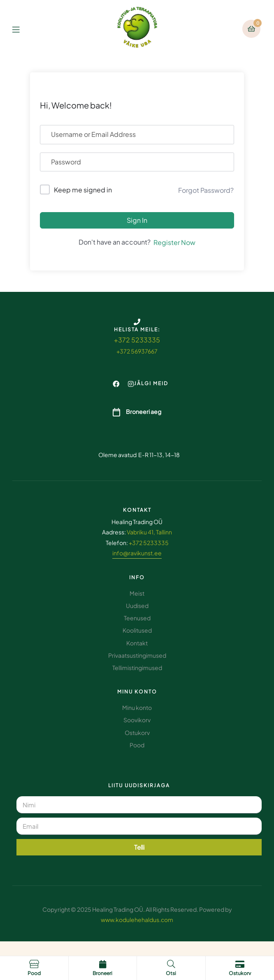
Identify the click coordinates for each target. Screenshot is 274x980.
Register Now (174, 242)
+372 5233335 (137, 340)
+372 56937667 (137, 351)
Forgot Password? (206, 190)
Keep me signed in (83, 190)
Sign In (137, 220)
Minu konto (137, 692)
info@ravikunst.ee (137, 553)
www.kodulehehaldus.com (137, 920)
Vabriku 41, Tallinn (149, 532)
